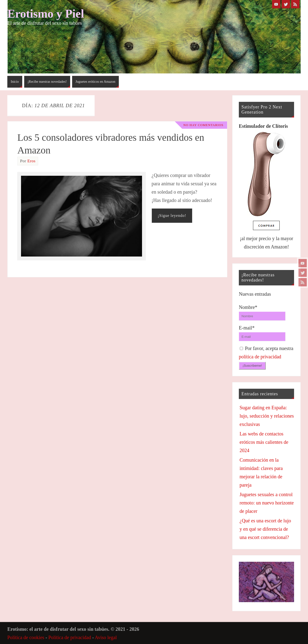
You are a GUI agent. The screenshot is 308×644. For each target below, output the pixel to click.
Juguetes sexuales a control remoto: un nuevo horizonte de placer (267, 503)
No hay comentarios (202, 125)
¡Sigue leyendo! (172, 216)
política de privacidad (260, 357)
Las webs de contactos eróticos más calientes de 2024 (264, 442)
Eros (31, 161)
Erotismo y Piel (46, 14)
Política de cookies (26, 637)
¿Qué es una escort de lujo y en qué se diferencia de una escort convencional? (265, 529)
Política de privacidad (70, 637)
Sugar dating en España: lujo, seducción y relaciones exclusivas (267, 416)
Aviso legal (106, 637)
